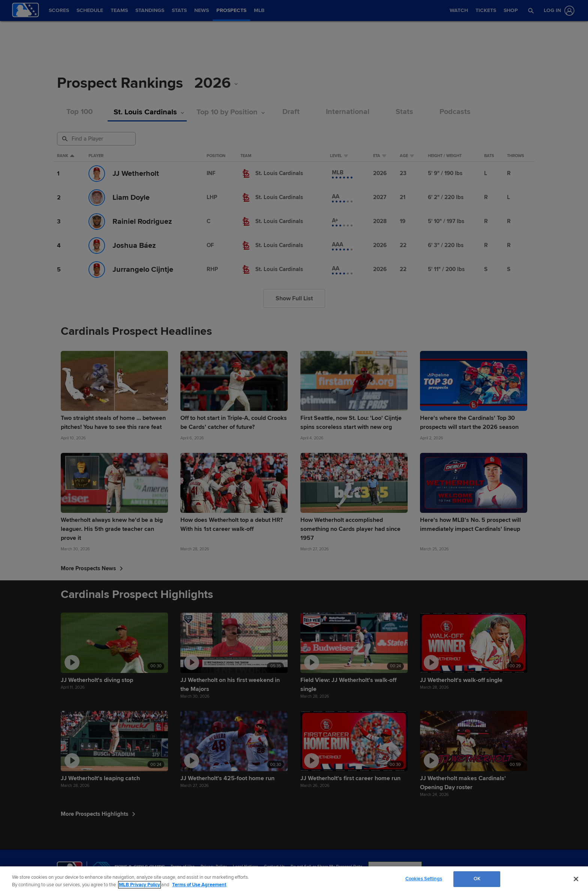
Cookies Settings (424, 879)
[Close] (576, 879)
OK (477, 879)
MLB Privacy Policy (139, 885)
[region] (294, 880)
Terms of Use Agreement (199, 885)
